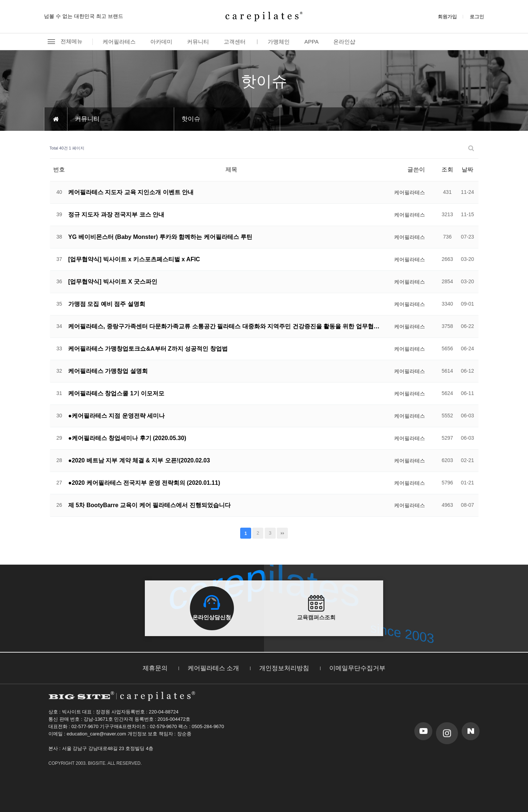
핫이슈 (191, 119)
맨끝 (282, 533)
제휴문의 (155, 668)
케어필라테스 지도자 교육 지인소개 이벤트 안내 (131, 192)
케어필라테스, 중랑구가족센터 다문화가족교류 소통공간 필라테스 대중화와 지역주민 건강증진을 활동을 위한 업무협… (224, 326)
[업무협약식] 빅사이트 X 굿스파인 (113, 282)
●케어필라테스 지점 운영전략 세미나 (116, 416)
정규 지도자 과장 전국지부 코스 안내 (116, 215)
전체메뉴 (63, 42)
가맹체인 (279, 42)
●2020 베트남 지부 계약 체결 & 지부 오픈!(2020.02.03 (139, 460)
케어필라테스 (119, 42)
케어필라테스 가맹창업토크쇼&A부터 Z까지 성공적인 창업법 (148, 349)
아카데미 (161, 42)
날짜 (467, 169)
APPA (311, 42)
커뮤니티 (198, 42)
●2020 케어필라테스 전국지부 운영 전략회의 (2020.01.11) (144, 483)
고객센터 (235, 42)
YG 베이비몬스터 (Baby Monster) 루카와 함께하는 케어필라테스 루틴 (160, 237)
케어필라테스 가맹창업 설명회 (108, 371)
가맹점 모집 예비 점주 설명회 (107, 304)
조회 (447, 169)
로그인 (477, 17)
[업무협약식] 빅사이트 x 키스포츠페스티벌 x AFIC (134, 259)
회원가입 (447, 17)
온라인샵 (344, 42)
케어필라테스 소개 (214, 668)
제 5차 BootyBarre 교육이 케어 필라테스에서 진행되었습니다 (149, 505)
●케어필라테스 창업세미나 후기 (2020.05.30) (127, 438)
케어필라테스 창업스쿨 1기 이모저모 (116, 393)
